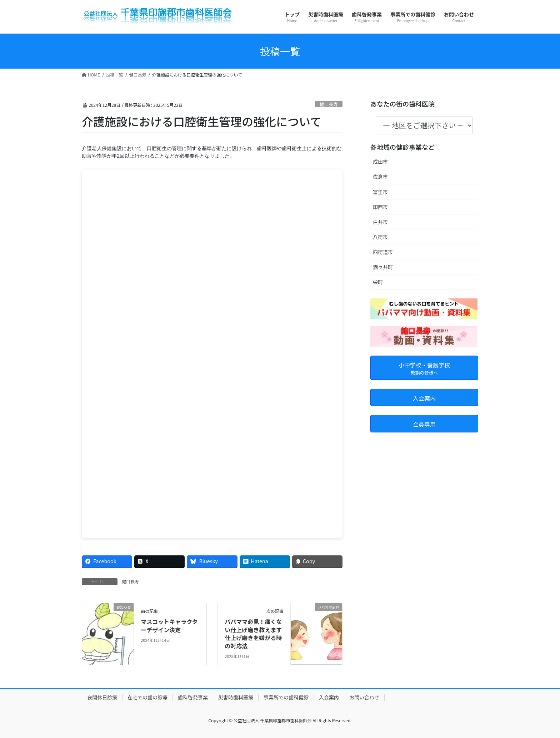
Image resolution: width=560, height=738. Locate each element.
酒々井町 (383, 267)
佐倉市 (380, 177)
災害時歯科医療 (236, 697)
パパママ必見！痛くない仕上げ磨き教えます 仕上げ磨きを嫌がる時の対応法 (253, 633)
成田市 (380, 162)
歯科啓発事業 (193, 697)
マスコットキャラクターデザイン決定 (169, 625)
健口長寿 (329, 104)
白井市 (380, 222)
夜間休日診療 (102, 697)
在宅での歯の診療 (147, 697)
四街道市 (383, 252)
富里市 (380, 192)
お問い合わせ (364, 697)
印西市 (380, 207)
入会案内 (329, 697)
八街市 (380, 237)
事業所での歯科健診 (286, 697)
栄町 (378, 282)
